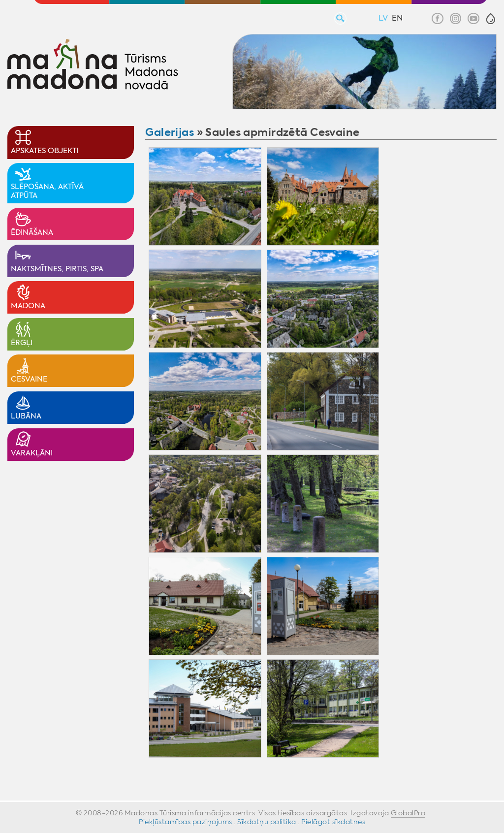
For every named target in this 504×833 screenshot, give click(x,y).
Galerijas (170, 132)
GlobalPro (408, 813)
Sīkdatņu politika (267, 822)
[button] (491, 19)
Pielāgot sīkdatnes (333, 822)
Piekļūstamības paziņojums (186, 822)
